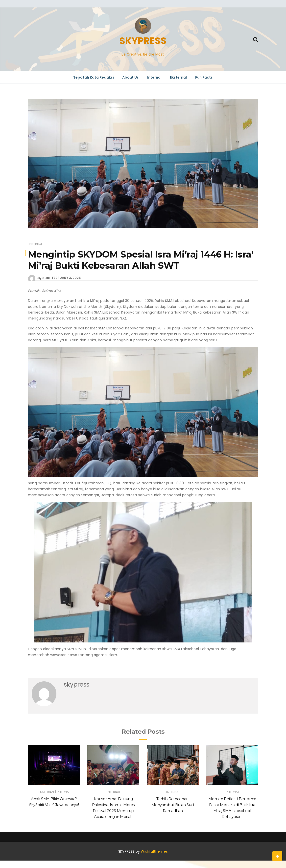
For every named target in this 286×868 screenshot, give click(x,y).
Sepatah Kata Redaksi (94, 77)
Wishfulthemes (154, 851)
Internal (154, 77)
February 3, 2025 (66, 278)
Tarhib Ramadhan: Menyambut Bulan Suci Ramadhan (173, 805)
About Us (131, 77)
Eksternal (178, 77)
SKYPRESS (143, 41)
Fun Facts (204, 77)
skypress (43, 278)
